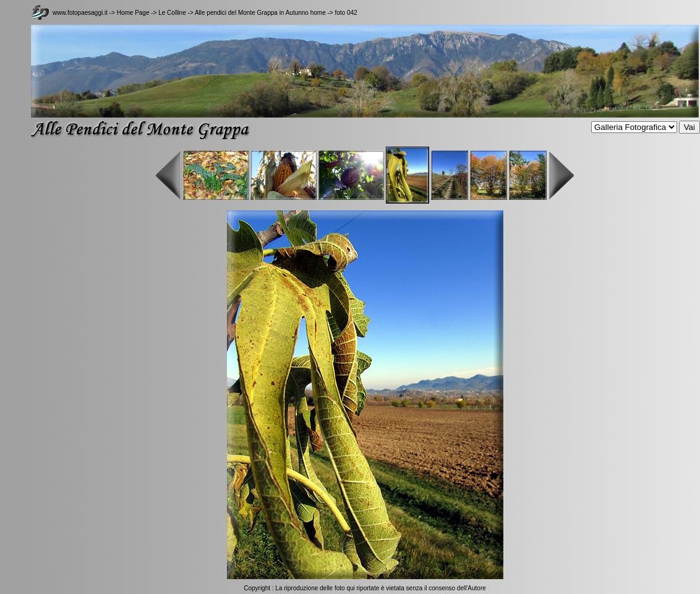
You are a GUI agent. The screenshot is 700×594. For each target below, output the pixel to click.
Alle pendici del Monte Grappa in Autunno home (260, 13)
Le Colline (173, 13)
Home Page (133, 13)
